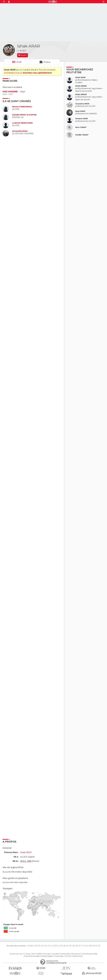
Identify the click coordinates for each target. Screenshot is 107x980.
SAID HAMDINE (10, 92)
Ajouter (24, 55)
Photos (47, 62)
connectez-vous (12, 73)
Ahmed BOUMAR (20, 131)
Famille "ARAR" (82, 135)
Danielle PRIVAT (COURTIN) (24, 115)
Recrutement (76, 954)
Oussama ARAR (82, 104)
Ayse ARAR (80, 111)
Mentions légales (47, 956)
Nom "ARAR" (81, 127)
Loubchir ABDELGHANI (22, 123)
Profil (19, 62)
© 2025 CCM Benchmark (74, 956)
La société (55, 954)
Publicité (39, 954)
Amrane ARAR (82, 119)
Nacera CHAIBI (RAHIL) (22, 107)
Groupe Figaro (59, 956)
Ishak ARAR (80, 77)
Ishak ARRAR (81, 86)
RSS (33, 954)
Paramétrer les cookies (32, 956)
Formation (47, 954)
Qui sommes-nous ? (17, 954)
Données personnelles (90, 954)
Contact (28, 954)
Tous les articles (65, 954)
